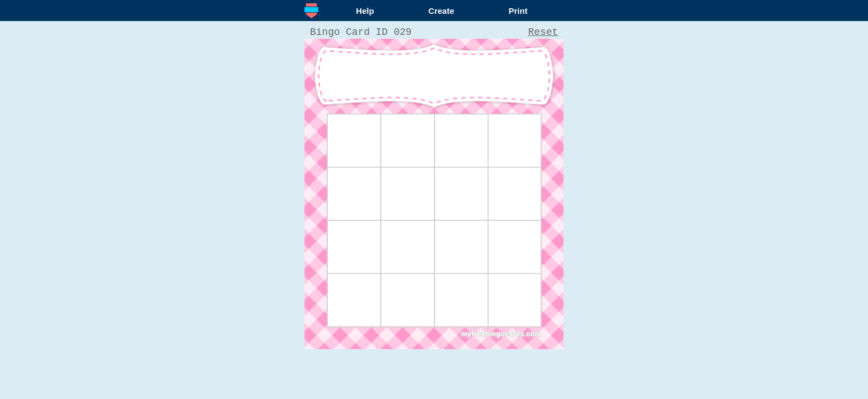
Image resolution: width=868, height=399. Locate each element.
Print (518, 11)
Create (441, 11)
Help (365, 11)
